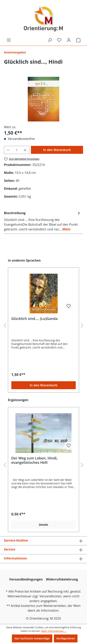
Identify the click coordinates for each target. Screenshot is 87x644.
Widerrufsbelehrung (62, 579)
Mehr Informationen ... (54, 631)
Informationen (16, 558)
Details (43, 525)
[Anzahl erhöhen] (25, 150)
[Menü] (9, 40)
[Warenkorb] (78, 40)
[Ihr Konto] (69, 40)
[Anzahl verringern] (8, 150)
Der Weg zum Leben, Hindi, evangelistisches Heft (34, 460)
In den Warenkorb (57, 150)
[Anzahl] (17, 150)
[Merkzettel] (59, 40)
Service (10, 549)
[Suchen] (50, 40)
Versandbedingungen (26, 579)
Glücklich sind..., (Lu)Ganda (34, 319)
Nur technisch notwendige (32, 638)
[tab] (43, 221)
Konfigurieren (66, 638)
